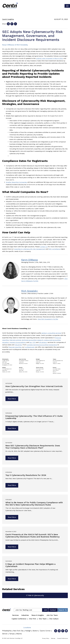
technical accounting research (33, 340)
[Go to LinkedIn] (56, 631)
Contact (53, 610)
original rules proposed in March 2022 (49, 58)
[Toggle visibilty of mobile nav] (67, 6)
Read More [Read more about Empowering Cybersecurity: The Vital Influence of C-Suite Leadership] (12, 428)
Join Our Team (52, 615)
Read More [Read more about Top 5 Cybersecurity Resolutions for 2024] (12, 485)
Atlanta (19, 634)
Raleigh (28, 631)
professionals (30, 347)
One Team (43, 619)
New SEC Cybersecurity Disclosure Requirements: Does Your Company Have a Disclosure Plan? (33, 447)
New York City (18, 631)
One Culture (54, 619)
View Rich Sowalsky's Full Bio (48, 319)
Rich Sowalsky (29, 291)
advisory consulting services (51, 333)
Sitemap (53, 638)
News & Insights (38, 615)
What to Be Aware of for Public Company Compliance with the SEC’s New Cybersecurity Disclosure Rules (34, 504)
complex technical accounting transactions (42, 345)
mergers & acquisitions (18, 342)
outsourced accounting (52, 340)
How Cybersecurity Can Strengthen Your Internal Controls (34, 386)
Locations (27, 628)
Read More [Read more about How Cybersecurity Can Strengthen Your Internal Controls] (12, 399)
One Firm (33, 619)
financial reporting (15, 347)
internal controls (15, 340)
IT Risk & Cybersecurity (35, 595)
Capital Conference (19, 619)
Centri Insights (8, 19)
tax (31, 342)
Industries (25, 615)
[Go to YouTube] (66, 631)
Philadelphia (7, 631)
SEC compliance (55, 249)
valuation (5, 342)
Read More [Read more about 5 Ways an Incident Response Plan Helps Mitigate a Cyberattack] (12, 579)
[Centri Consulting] (10, 6)
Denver (5, 634)
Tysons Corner (45, 631)
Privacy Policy (46, 638)
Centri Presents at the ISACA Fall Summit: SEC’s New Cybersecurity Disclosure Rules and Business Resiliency (33, 536)
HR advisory (43, 342)
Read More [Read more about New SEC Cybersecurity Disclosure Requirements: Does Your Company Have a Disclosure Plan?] (12, 458)
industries (18, 345)
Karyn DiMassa (30, 260)
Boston (35, 631)
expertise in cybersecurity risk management (30, 249)
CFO (34, 342)
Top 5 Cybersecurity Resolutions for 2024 (26, 475)
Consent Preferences (62, 638)
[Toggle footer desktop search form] (63, 610)
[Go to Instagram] (59, 631)
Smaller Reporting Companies (16, 182)
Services (15, 615)
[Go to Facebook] (63, 631)
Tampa (12, 634)
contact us (44, 247)
